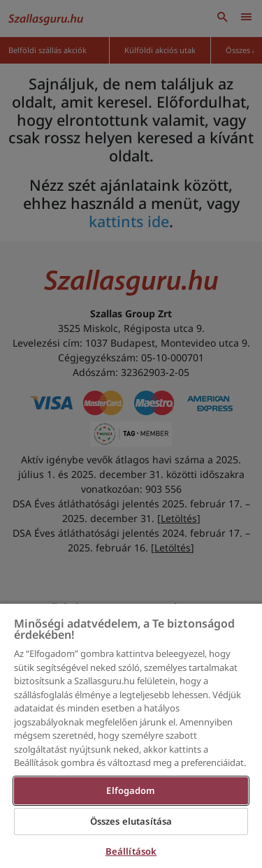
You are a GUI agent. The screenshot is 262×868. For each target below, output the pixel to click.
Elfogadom (131, 790)
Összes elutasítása (131, 821)
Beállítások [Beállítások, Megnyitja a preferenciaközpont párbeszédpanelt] (131, 851)
